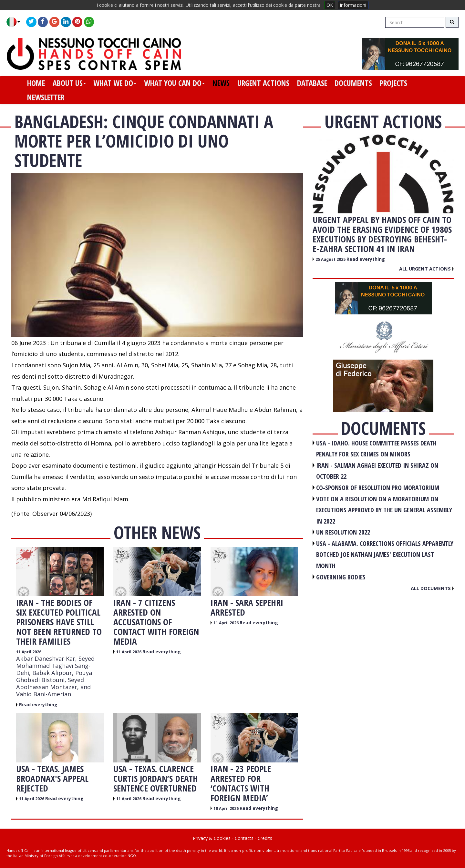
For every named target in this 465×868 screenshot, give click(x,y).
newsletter (46, 97)
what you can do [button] (174, 83)
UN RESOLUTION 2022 (343, 532)
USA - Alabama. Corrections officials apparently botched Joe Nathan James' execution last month (385, 555)
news (221, 83)
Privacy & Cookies (212, 838)
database (312, 83)
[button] (16, 22)
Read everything (38, 705)
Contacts (244, 838)
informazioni (353, 5)
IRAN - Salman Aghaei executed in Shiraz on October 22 (377, 471)
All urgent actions (426, 269)
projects (393, 83)
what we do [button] (115, 83)
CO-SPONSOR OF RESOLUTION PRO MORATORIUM (378, 488)
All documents (432, 588)
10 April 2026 (227, 808)
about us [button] (69, 83)
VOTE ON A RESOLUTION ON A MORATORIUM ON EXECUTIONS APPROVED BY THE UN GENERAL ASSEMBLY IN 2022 (384, 510)
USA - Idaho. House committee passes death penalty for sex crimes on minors (376, 449)
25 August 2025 (331, 259)
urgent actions (263, 83)
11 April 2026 (29, 652)
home (36, 83)
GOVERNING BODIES (341, 577)
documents (353, 83)
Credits (265, 838)
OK (330, 5)
